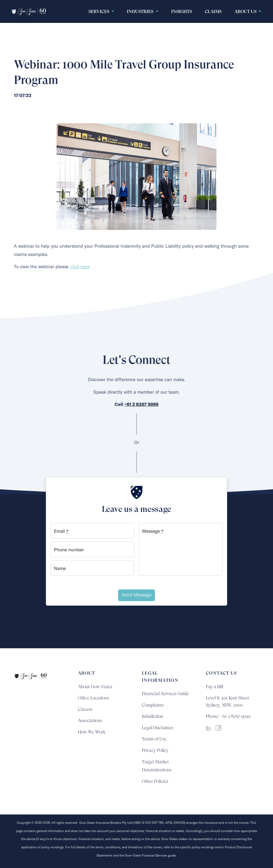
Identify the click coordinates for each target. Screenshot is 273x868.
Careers (85, 709)
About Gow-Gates (95, 687)
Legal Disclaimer (158, 728)
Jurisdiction (152, 716)
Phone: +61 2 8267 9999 (228, 716)
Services (99, 11)
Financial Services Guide (165, 694)
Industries (141, 11)
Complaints (153, 705)
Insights (182, 11)
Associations (90, 720)
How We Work (92, 732)
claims (213, 11)
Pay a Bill (214, 687)
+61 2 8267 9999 (141, 405)
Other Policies (155, 781)
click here (80, 267)
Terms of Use (154, 739)
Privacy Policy (155, 750)
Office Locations (93, 698)
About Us (246, 11)
